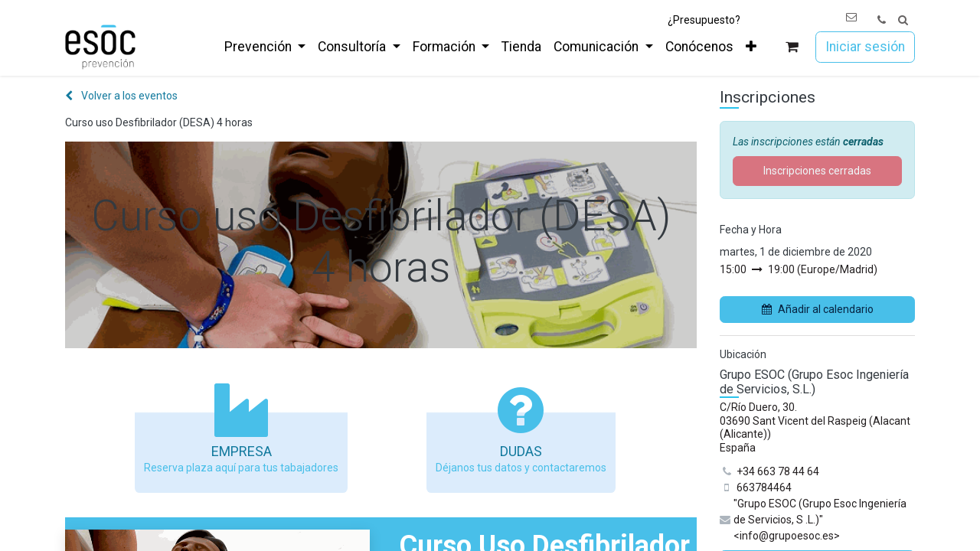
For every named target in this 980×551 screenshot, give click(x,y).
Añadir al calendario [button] (818, 309)
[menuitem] (265, 47)
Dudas (521, 451)
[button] (903, 20)
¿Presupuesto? (704, 20)
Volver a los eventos (121, 96)
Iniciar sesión (865, 47)
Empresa (242, 451)
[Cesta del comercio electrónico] (792, 47)
